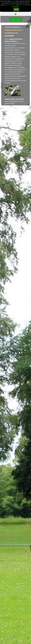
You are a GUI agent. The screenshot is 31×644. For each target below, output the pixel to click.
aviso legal (23, 5)
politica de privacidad (10, 5)
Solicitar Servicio (16, 19)
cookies (13, 1)
